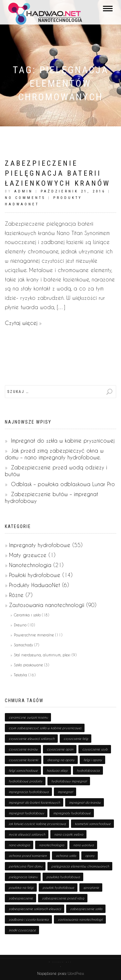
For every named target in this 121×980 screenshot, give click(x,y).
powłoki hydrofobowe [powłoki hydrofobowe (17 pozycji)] (58, 887)
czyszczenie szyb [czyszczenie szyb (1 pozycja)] (95, 749)
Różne (16, 595)
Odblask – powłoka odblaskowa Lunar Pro (63, 484)
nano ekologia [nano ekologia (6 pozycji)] (19, 845)
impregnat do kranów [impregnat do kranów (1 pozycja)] (85, 802)
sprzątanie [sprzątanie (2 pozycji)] (91, 887)
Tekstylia (20, 675)
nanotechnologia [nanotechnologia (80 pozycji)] (52, 845)
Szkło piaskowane (28, 665)
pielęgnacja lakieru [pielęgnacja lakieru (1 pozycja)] (23, 877)
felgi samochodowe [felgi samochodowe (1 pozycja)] (23, 770)
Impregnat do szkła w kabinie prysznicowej (63, 441)
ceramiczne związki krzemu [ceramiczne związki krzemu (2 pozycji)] (28, 717)
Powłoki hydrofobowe (35, 575)
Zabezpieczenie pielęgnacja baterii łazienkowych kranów (58, 173)
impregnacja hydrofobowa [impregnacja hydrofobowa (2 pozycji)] (29, 792)
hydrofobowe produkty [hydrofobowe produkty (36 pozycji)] (25, 781)
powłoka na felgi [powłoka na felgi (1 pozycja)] (21, 887)
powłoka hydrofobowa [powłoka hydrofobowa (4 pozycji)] (63, 877)
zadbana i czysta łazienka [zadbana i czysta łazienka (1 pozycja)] (29, 919)
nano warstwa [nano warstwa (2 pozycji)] (84, 845)
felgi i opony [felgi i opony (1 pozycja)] (93, 760)
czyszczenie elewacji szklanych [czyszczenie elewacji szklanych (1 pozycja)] (32, 739)
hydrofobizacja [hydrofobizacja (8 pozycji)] (88, 770)
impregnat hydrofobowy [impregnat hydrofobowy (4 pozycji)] (26, 813)
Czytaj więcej (21, 323)
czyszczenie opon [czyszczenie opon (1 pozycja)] (60, 749)
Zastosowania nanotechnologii (47, 605)
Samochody (23, 645)
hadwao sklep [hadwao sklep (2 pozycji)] (57, 770)
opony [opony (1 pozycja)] (90, 856)
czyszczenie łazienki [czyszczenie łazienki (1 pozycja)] (23, 760)
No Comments (25, 198)
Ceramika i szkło (27, 615)
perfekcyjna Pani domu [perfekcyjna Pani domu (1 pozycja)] (25, 866)
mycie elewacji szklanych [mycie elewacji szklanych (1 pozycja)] (27, 834)
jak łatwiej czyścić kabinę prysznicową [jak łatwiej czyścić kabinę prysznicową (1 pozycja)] (37, 824)
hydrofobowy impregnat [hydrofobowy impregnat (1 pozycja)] (69, 781)
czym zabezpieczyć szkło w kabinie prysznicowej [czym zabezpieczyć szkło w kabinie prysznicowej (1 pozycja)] (45, 728)
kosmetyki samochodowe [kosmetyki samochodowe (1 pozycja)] (93, 824)
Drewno (20, 625)
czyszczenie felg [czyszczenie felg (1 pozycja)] (76, 739)
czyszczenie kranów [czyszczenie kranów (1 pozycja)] (23, 749)
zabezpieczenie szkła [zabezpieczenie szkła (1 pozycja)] (86, 909)
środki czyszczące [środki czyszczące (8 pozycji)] (22, 930)
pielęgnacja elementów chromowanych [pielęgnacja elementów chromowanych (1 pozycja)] (80, 866)
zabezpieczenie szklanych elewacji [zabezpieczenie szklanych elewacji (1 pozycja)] (35, 909)
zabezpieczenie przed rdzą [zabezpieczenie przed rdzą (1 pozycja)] (63, 898)
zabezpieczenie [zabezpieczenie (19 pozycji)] (21, 898)
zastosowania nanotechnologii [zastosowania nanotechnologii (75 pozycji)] (80, 919)
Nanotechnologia (30, 565)
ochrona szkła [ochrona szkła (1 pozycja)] (66, 856)
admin (24, 191)
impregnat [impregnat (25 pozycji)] (65, 792)
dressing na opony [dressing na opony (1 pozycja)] (61, 760)
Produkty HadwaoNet (35, 585)
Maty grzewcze (28, 555)
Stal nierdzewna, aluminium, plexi (42, 655)
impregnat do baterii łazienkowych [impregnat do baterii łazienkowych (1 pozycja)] (34, 802)
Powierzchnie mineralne (34, 635)
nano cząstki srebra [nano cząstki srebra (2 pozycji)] (69, 834)
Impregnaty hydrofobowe (40, 545)
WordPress (75, 973)
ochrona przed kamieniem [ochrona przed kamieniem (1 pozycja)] (28, 856)
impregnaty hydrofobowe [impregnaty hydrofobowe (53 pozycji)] (72, 813)
